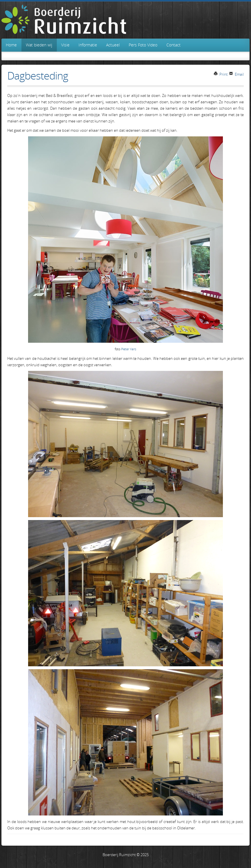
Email (236, 74)
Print (221, 74)
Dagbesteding (38, 76)
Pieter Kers (129, 349)
